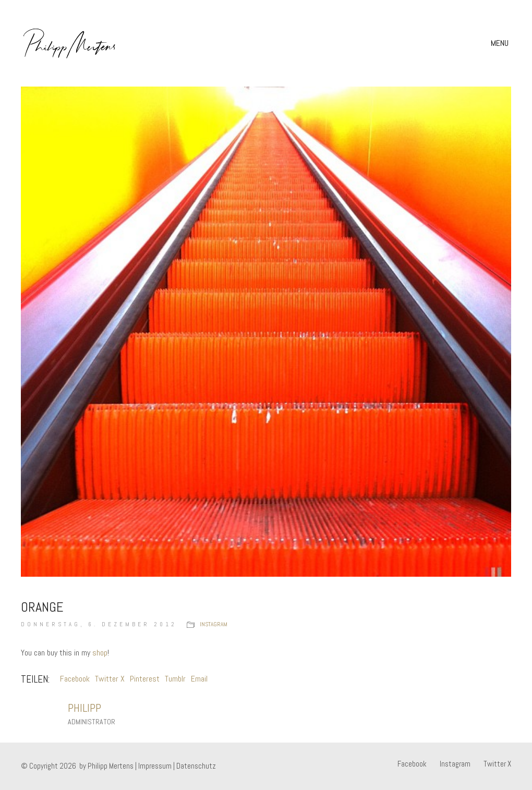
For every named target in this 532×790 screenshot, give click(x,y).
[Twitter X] (497, 764)
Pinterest (145, 679)
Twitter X (110, 679)
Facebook (75, 679)
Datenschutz (196, 766)
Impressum (155, 766)
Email (199, 679)
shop (100, 653)
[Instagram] (455, 764)
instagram (214, 624)
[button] (501, 43)
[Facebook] (412, 764)
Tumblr (175, 679)
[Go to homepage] (70, 43)
